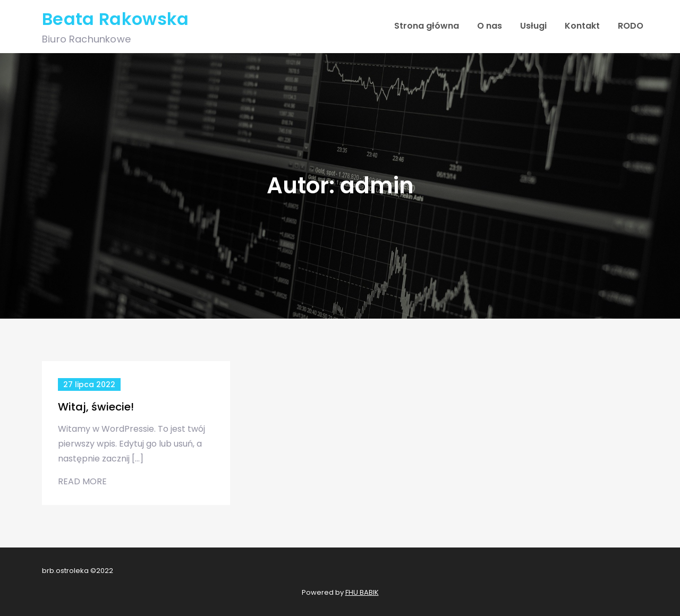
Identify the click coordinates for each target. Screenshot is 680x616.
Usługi (533, 26)
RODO (631, 26)
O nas (490, 26)
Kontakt (582, 26)
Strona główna (427, 26)
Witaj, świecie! (96, 407)
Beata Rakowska (115, 19)
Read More (82, 481)
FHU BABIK (362, 592)
